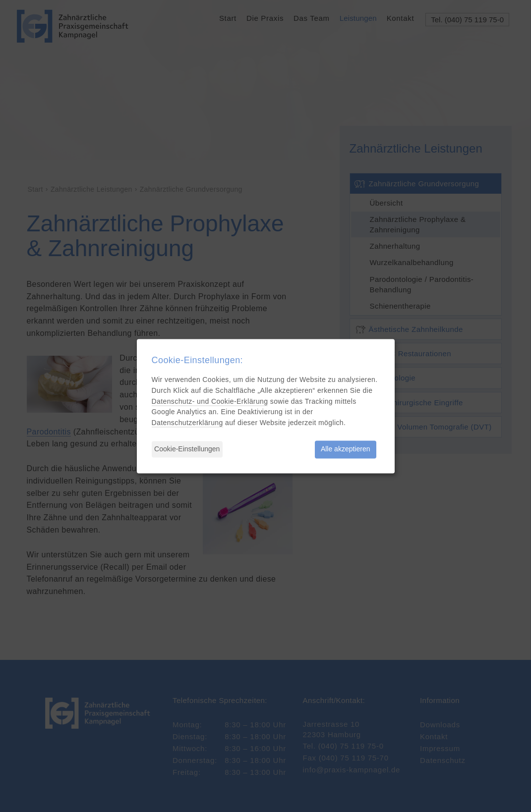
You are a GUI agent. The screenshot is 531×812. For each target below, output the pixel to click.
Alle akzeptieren (346, 449)
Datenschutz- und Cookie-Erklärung (210, 401)
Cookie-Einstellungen (187, 449)
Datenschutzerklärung (187, 423)
